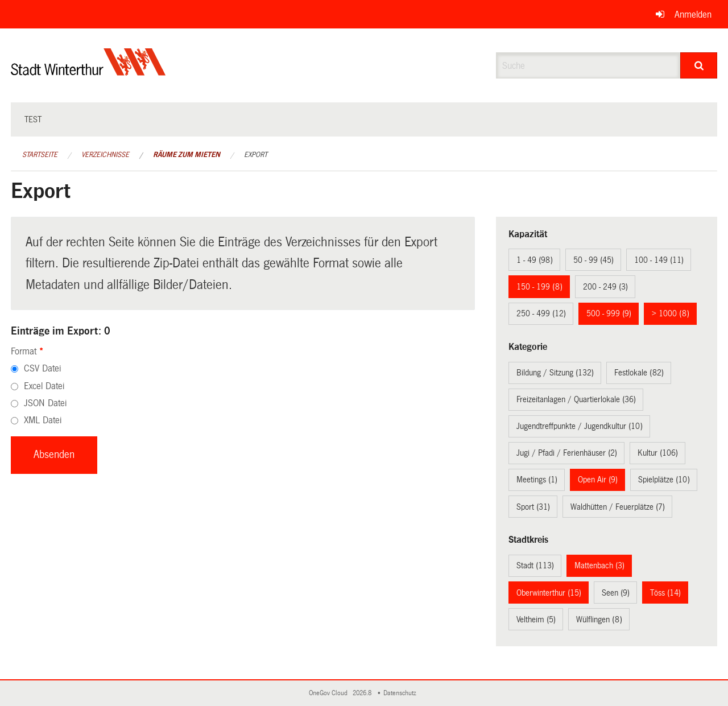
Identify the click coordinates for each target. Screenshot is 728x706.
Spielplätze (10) (664, 480)
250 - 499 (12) (541, 313)
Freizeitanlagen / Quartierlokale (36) (576, 399)
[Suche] (699, 65)
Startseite (40, 155)
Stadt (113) (535, 565)
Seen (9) (616, 593)
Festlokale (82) (639, 373)
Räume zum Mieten (187, 155)
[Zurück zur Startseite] (88, 71)
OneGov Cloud (330, 693)
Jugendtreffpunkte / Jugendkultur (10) (580, 426)
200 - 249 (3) (605, 287)
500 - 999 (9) (609, 313)
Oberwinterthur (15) (549, 593)
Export (256, 155)
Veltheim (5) (536, 620)
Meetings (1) (537, 480)
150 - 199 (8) (539, 287)
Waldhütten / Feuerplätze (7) (618, 507)
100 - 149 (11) (659, 260)
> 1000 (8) (671, 313)
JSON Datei (45, 403)
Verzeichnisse (105, 155)
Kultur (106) (658, 453)
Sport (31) (533, 507)
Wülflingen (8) (599, 620)
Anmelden (693, 15)
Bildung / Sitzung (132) (555, 373)
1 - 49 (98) (535, 260)
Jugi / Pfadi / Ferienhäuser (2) (567, 453)
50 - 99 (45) (593, 260)
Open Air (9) (598, 480)
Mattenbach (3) (599, 565)
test (33, 119)
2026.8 (363, 693)
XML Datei (43, 420)
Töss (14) (665, 593)
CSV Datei (42, 368)
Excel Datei (44, 386)
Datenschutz (402, 693)
